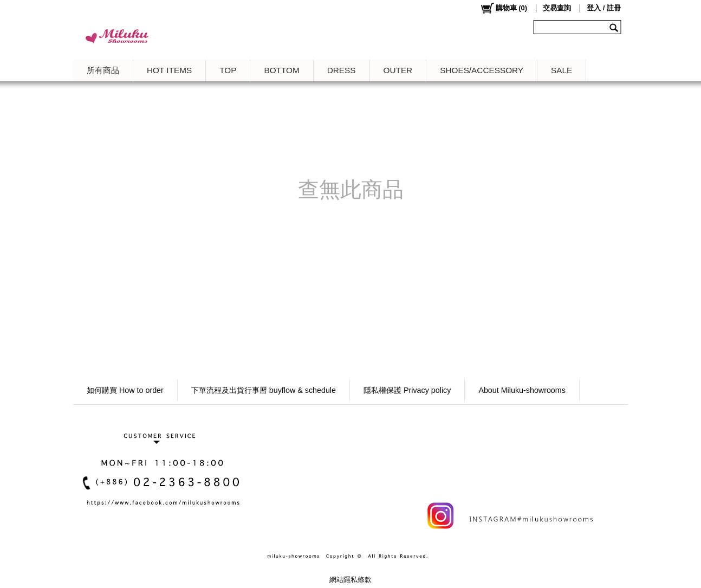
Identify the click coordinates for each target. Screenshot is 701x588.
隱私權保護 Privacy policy (407, 390)
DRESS (342, 70)
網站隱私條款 (350, 580)
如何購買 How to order (125, 390)
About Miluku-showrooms (522, 390)
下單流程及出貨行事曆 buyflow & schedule (264, 390)
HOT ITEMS (169, 70)
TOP (228, 70)
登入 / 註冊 (604, 8)
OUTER (398, 70)
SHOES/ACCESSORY (482, 70)
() (504, 8)
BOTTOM (281, 70)
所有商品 (103, 70)
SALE (562, 70)
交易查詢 (557, 8)
